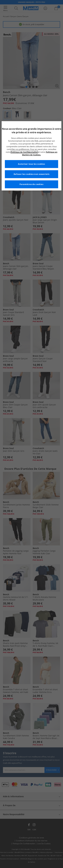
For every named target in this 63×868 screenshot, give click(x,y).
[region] (32, 156)
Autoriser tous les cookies (31, 164)
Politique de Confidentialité (24, 152)
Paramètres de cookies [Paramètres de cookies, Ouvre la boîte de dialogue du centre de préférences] (31, 184)
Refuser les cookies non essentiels (31, 174)
